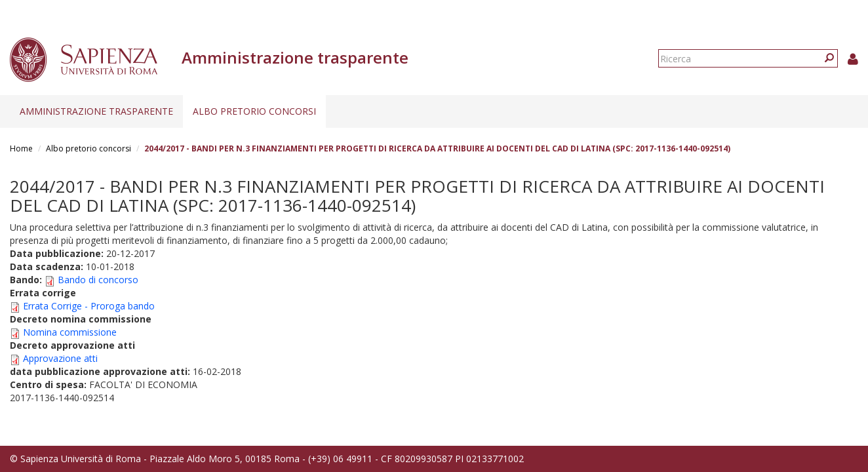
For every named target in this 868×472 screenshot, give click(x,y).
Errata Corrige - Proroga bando (89, 306)
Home (21, 148)
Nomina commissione (70, 332)
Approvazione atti (60, 358)
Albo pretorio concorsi (254, 111)
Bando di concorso (98, 280)
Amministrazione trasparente (96, 111)
